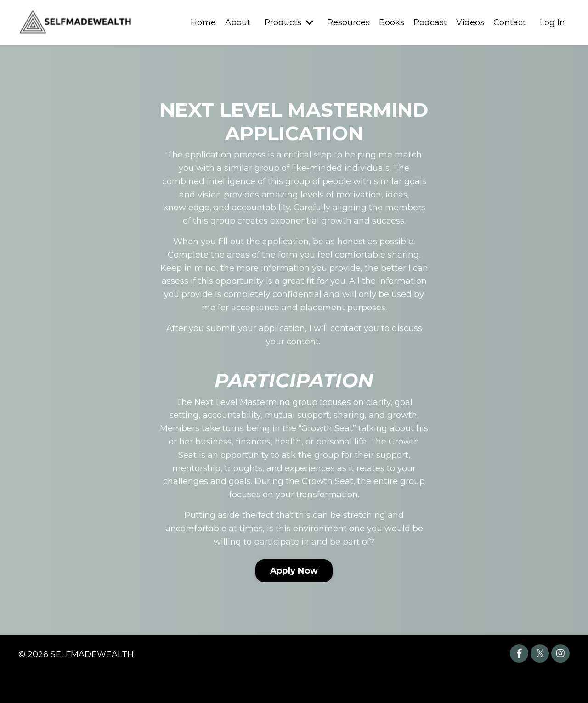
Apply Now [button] (294, 571)
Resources (348, 22)
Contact (510, 22)
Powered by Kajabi (540, 679)
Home (203, 22)
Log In (552, 22)
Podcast (430, 22)
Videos (470, 22)
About (238, 22)
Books (392, 22)
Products (289, 22)
